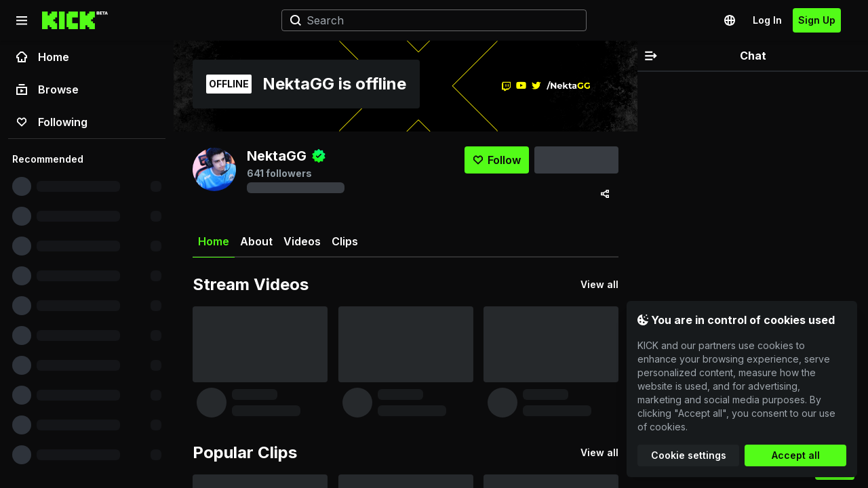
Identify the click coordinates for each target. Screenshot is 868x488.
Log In (767, 20)
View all (599, 284)
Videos (302, 241)
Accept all (796, 455)
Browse (47, 89)
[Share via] (605, 194)
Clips (345, 241)
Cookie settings (689, 455)
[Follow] (497, 160)
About (256, 241)
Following (52, 122)
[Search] (429, 20)
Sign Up (817, 20)
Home (43, 57)
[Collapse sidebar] (22, 20)
